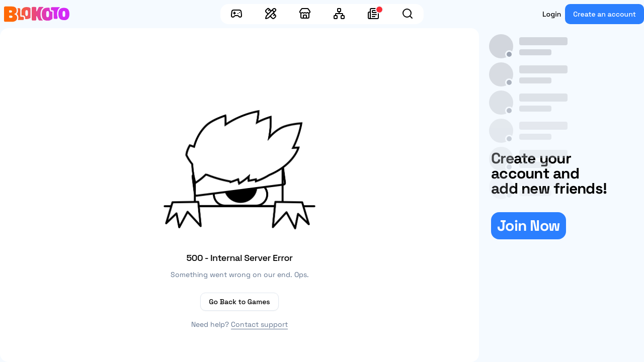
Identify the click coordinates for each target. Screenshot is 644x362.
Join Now (529, 225)
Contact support (259, 324)
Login (552, 14)
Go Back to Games (239, 302)
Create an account (605, 14)
